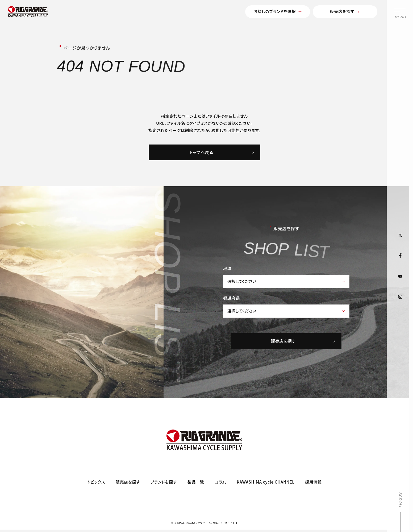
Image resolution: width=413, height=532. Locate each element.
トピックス (96, 482)
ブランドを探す (164, 482)
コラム (220, 482)
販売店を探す (345, 11)
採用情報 (313, 482)
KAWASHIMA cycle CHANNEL (266, 482)
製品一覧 (196, 482)
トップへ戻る (222, 152)
